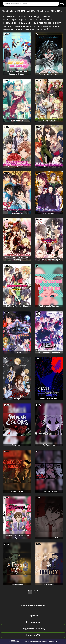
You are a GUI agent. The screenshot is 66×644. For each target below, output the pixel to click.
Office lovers (49, 167)
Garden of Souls (17, 492)
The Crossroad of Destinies (49, 306)
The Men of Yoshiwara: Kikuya (17, 306)
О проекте (33, 616)
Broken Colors (17, 445)
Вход (62, 4)
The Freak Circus (49, 445)
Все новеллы (33, 622)
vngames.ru (24, 641)
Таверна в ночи (17, 584)
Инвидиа (17, 399)
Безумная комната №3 (49, 538)
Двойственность (49, 584)
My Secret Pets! (49, 121)
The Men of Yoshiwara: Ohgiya (49, 260)
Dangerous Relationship (17, 167)
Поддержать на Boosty (33, 629)
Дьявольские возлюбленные (49, 352)
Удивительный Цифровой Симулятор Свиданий (17, 73)
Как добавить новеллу (33, 605)
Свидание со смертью (49, 399)
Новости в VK (33, 635)
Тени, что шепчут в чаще (49, 74)
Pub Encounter (49, 213)
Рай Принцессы (17, 121)
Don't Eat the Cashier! (49, 492)
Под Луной (17, 352)
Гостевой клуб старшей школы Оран (17, 537)
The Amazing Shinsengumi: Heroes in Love (17, 212)
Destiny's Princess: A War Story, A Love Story (17, 258)
